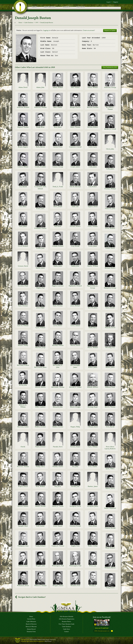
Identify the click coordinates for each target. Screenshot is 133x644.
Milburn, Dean (110, 387)
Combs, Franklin (40, 167)
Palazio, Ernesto (40, 447)
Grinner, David (23, 266)
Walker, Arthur (93, 546)
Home (20, 23)
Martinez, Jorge (40, 347)
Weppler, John (40, 566)
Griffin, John (40, 248)
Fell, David (58, 226)
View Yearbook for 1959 (110, 67)
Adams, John (40, 87)
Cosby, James (93, 167)
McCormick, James (40, 367)
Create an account (88, 30)
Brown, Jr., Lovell (110, 129)
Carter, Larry (93, 147)
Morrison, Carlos (23, 427)
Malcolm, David (110, 328)
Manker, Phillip (23, 345)
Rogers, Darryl (23, 486)
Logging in (46, 30)
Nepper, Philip (75, 427)
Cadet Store (66, 629)
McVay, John (23, 385)
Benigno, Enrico (75, 107)
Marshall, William (58, 345)
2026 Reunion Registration (67, 619)
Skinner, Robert (23, 506)
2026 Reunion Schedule (66, 617)
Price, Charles (93, 466)
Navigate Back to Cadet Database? (30, 597)
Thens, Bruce (93, 526)
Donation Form (31, 632)
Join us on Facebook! (102, 617)
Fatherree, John (110, 208)
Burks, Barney (40, 147)
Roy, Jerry (58, 486)
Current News (31, 619)
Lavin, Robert (58, 326)
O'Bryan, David (93, 427)
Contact (66, 632)
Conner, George (58, 167)
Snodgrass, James (93, 506)
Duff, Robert (93, 187)
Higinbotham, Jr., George (93, 287)
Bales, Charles (58, 107)
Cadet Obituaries (31, 622)
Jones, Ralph (40, 308)
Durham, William (110, 189)
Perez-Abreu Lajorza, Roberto (110, 448)
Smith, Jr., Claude (58, 506)
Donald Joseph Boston (47, 23)
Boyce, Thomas (75, 127)
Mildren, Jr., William (23, 406)
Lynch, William (40, 328)
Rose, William (40, 486)
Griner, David (110, 248)
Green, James (93, 246)
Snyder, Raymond (110, 508)
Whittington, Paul (58, 566)
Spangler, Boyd (23, 526)
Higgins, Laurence (58, 286)
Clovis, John (110, 149)
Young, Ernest (110, 588)
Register (116, 2)
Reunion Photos (66, 622)
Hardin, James (40, 268)
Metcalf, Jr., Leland (75, 387)
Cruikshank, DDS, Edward (40, 188)
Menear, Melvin (40, 387)
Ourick (23, 447)
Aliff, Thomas (75, 87)
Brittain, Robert (93, 127)
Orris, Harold (110, 427)
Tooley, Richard (40, 546)
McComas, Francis (23, 365)
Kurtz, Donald (110, 308)
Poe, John (75, 466)
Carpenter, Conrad (75, 147)
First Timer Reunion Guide (66, 624)
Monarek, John (58, 407)
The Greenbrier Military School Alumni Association (43, 640)
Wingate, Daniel (58, 586)
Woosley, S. (93, 586)
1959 (37, 23)
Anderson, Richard (23, 107)
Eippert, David (93, 206)
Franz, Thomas (93, 226)
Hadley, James (58, 266)
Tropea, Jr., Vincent (58, 546)
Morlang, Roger (93, 407)
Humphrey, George (110, 288)
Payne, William (93, 447)
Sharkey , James (93, 486)
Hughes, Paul (40, 288)
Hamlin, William (93, 266)
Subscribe (112, 631)
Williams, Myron (110, 568)
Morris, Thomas (110, 407)
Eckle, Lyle (75, 206)
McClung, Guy (110, 347)
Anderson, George (110, 87)
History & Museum (31, 627)
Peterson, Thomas (23, 466)
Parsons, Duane (75, 447)
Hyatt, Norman (23, 306)
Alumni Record (31, 629)
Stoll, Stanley (40, 526)
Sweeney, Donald (75, 526)
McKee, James (93, 367)
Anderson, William (40, 107)
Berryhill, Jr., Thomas (110, 108)
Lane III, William (23, 326)
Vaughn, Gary (75, 546)
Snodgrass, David (75, 506)
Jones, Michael (75, 306)
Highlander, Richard (75, 286)
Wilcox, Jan (93, 566)
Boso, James (58, 127)
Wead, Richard (110, 548)
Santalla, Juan (75, 486)
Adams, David (23, 87)
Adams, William (58, 87)
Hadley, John (75, 266)
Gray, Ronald (75, 246)
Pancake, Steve (58, 447)
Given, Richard (110, 228)
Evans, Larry (40, 208)
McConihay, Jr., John (58, 366)
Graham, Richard (58, 246)
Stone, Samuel (58, 526)
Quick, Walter (110, 469)
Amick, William (93, 87)
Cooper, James (75, 167)
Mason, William (93, 347)
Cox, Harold (23, 187)
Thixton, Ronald (110, 528)
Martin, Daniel (75, 345)
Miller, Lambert (40, 407)
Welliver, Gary (23, 566)
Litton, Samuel (75, 326)
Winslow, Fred (75, 586)
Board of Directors (31, 624)
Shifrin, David (110, 488)
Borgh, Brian (40, 127)
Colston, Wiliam (23, 167)
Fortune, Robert (75, 226)
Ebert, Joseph (58, 206)
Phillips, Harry (40, 466)
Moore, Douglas (75, 407)
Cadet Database (29, 23)
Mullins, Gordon (40, 427)
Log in (109, 2)
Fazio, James (23, 226)
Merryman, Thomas (58, 387)
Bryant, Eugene (23, 147)
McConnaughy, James (75, 366)
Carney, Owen (58, 147)
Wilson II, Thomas (40, 586)
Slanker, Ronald (40, 506)
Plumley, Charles (58, 466)
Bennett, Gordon (93, 107)
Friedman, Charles (40, 228)
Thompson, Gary (23, 546)
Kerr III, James (93, 308)
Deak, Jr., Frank (58, 187)
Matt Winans (48, 641)
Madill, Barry (93, 328)
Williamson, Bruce (23, 586)
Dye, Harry (23, 206)
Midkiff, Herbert (93, 387)
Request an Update (110, 30)
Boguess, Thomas (23, 127)
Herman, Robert (110, 268)
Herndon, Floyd (23, 286)
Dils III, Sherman (75, 187)
